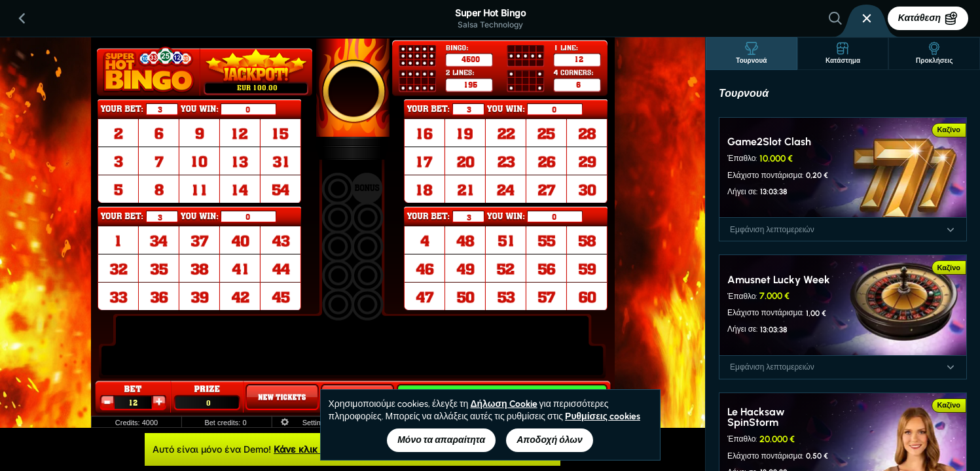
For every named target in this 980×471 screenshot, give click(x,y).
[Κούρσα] (867, 18)
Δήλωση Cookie (503, 404)
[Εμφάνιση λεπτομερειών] (951, 230)
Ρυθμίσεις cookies (603, 417)
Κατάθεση (928, 18)
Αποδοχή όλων (550, 440)
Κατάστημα (843, 53)
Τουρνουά (751, 53)
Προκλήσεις (934, 53)
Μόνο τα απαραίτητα (441, 440)
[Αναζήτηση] (835, 18)
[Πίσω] (22, 18)
